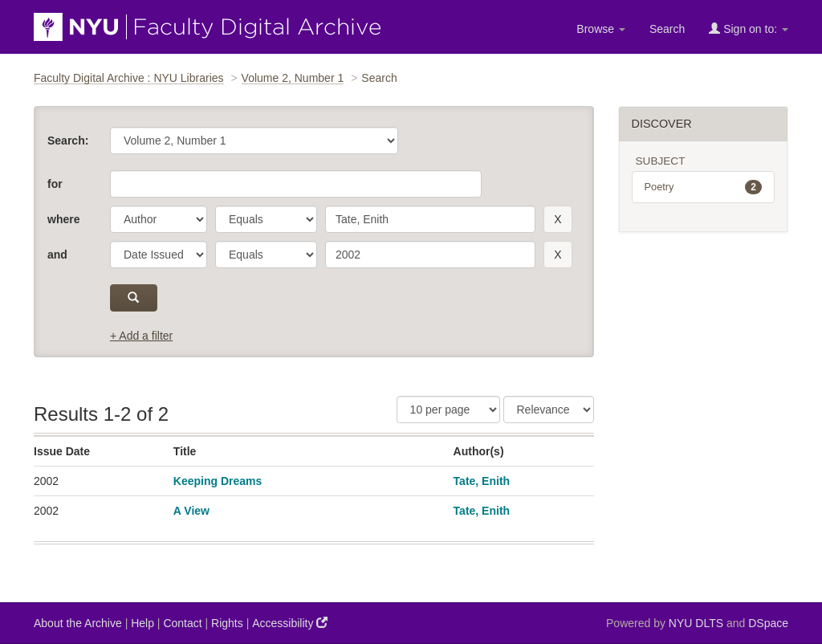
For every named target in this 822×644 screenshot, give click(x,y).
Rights (227, 623)
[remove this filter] (557, 219)
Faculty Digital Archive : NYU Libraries (129, 78)
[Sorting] (549, 410)
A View (191, 511)
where (63, 219)
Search (667, 29)
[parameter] (159, 219)
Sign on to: (749, 29)
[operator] (266, 219)
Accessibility (290, 623)
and (57, 255)
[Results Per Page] (448, 410)
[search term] (430, 219)
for (55, 184)
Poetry (704, 187)
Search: (68, 141)
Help (142, 623)
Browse (601, 29)
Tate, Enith (482, 481)
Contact (182, 623)
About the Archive (78, 623)
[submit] (134, 298)
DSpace (768, 623)
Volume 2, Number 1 (293, 78)
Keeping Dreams (218, 481)
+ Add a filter (141, 336)
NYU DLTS (696, 623)
